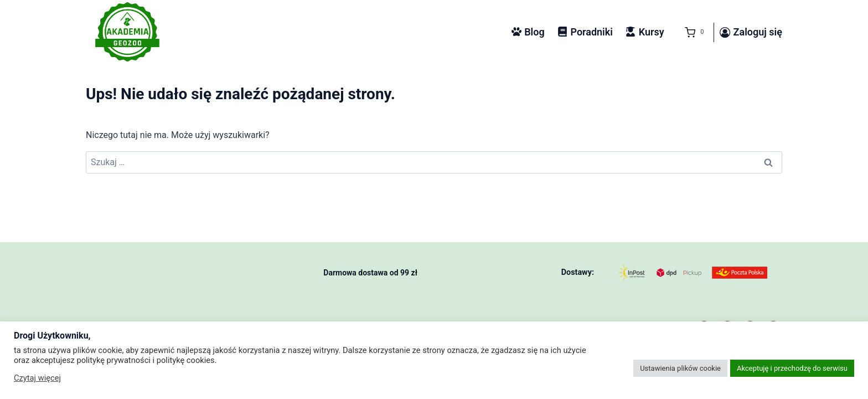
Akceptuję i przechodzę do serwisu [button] (792, 368)
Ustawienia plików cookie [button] (680, 368)
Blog (528, 32)
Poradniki (585, 32)
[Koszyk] (692, 33)
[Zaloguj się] (751, 33)
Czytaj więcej (37, 378)
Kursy (645, 32)
